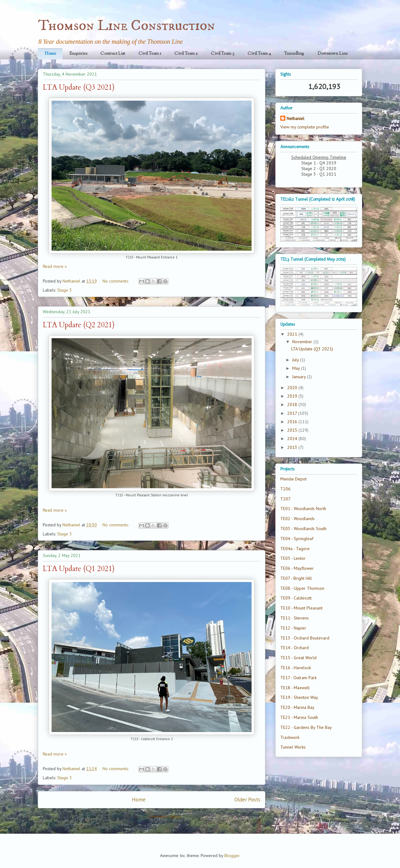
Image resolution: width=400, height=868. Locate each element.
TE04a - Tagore (295, 549)
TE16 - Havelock (296, 668)
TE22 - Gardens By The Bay (306, 727)
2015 (293, 430)
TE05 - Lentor (293, 558)
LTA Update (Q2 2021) (79, 325)
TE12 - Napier (293, 628)
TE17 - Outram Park (298, 678)
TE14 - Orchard (295, 648)
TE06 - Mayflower (297, 568)
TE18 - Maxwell (295, 688)
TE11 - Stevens (295, 618)
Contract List (113, 54)
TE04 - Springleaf (297, 539)
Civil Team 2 (186, 54)
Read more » (55, 266)
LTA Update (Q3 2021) (79, 87)
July (296, 360)
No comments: (116, 281)
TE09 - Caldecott (296, 598)
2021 (293, 334)
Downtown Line (333, 54)
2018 (293, 404)
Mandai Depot (293, 479)
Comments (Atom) (164, 816)
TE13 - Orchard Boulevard (305, 638)
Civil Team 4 (259, 54)
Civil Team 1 (150, 54)
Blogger (232, 855)
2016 (293, 422)
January (300, 377)
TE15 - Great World (298, 658)
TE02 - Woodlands (297, 519)
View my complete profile (305, 127)
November (303, 342)
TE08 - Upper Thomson (302, 588)
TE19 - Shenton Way (299, 697)
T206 (285, 489)
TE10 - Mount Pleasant (301, 608)
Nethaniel (295, 118)
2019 (293, 396)
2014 (293, 439)
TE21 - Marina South (299, 717)
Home (50, 54)
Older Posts (247, 800)
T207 (285, 499)
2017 (293, 413)
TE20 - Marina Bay (297, 707)
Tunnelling (294, 54)
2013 (293, 447)
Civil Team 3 (223, 54)
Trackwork (290, 737)
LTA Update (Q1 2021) (79, 569)
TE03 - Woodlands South (303, 529)
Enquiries (78, 54)
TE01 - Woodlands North (303, 509)
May (297, 368)
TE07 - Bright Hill (296, 578)
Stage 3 (65, 290)
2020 (293, 388)
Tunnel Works (293, 747)
